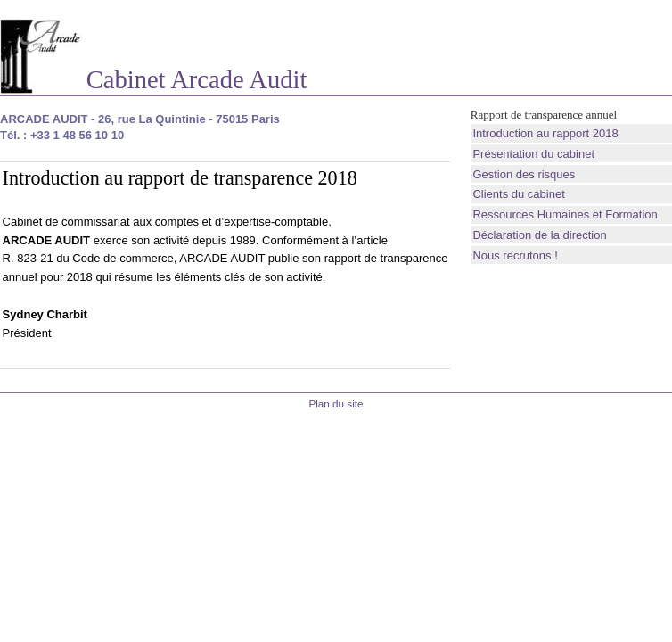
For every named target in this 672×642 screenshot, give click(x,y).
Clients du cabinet (518, 194)
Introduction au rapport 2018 (545, 133)
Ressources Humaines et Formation (565, 214)
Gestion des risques (524, 174)
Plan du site (336, 403)
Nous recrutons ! (515, 255)
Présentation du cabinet (533, 154)
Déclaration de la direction (539, 235)
